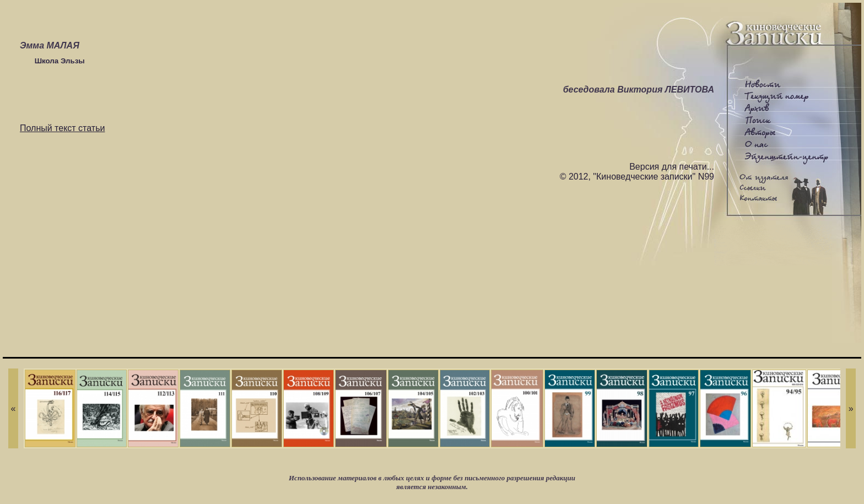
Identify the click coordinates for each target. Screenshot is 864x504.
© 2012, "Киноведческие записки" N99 (637, 177)
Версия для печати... (672, 167)
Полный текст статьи (62, 128)
